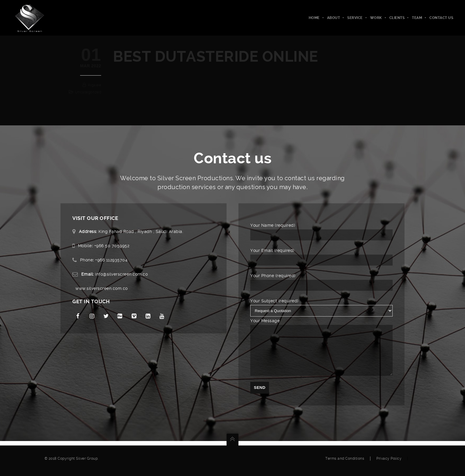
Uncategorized (88, 92)
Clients (397, 18)
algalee (95, 85)
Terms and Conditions (345, 463)
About (334, 18)
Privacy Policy (389, 463)
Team (417, 18)
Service (355, 18)
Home (314, 18)
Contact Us (441, 18)
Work (376, 18)
